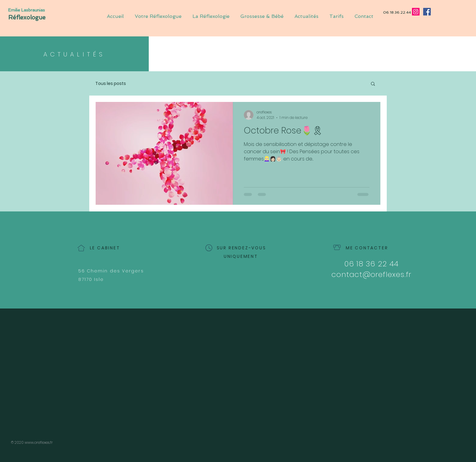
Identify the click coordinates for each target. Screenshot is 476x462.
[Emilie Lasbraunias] (29, 10)
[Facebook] (427, 12)
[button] (373, 84)
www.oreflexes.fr (39, 442)
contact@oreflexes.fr (371, 274)
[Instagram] (416, 12)
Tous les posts (111, 84)
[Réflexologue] (42, 18)
